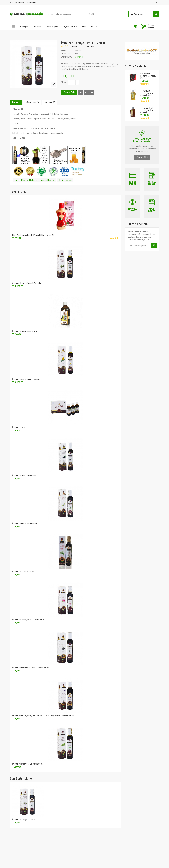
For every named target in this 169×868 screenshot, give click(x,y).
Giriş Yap (23, 2)
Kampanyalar (53, 26)
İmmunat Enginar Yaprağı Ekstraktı (27, 283)
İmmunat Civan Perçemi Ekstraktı (26, 379)
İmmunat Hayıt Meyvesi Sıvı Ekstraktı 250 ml (31, 668)
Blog (84, 26)
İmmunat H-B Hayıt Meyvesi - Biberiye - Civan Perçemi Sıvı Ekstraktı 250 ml (43, 716)
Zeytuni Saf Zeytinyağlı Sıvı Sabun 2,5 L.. (147, 93)
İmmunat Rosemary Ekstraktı (24, 331)
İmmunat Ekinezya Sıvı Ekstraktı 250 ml (29, 620)
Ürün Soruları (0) (32, 102)
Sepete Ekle (69, 92)
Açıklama (16, 102)
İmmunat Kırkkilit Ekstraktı (23, 572)
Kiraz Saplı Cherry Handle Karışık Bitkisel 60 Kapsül (33, 235)
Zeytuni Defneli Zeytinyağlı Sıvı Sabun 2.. (147, 110)
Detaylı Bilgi (142, 157)
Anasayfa (24, 26)
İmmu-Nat (79, 51)
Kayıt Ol (33, 2)
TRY (157, 2)
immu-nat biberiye (47, 180)
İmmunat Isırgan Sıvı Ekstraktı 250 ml (28, 764)
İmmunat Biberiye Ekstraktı (25, 180)
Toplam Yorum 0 (78, 46)
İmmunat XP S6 (19, 427)
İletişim (93, 26)
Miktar (64, 82)
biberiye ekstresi (65, 180)
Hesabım (37, 26)
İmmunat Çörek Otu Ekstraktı (24, 475)
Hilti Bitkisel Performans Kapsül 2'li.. (148, 76)
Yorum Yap (90, 46)
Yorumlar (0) (50, 102)
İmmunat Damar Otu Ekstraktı (25, 524)
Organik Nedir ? (70, 26)
